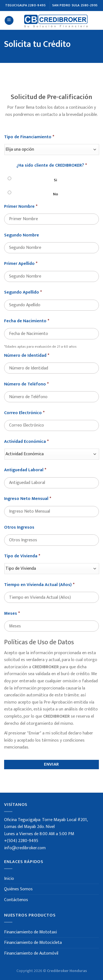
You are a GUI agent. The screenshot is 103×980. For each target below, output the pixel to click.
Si (55, 184)
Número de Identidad (27, 360)
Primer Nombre (21, 211)
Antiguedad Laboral (25, 475)
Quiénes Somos (18, 889)
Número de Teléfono (26, 389)
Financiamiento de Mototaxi (30, 932)
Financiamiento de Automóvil (31, 953)
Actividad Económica (26, 446)
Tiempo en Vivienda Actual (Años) (39, 589)
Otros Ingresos (19, 532)
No (55, 199)
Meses (12, 618)
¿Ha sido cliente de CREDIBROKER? (52, 170)
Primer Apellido (21, 269)
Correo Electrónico (24, 418)
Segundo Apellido (23, 297)
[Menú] (9, 21)
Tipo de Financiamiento (29, 142)
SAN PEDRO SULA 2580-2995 (75, 5)
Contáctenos (16, 900)
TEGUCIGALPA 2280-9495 (26, 5)
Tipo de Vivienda (22, 561)
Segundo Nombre (22, 240)
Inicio (9, 879)
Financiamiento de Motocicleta (33, 943)
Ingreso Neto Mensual (28, 504)
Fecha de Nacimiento (27, 326)
